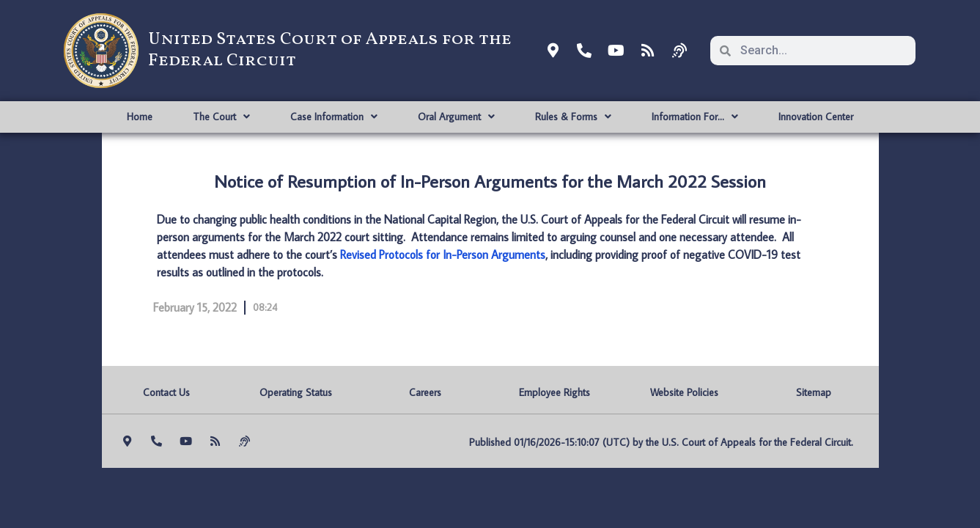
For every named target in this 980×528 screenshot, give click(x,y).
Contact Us (166, 392)
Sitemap (814, 392)
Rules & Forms (573, 117)
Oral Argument (456, 117)
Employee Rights (555, 392)
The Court (221, 117)
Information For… (695, 117)
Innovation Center (816, 117)
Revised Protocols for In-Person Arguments (443, 254)
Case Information (334, 117)
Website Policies (684, 392)
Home (140, 117)
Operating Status (296, 392)
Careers (425, 392)
